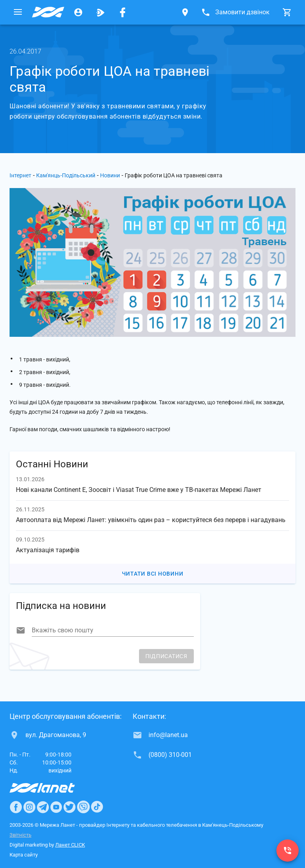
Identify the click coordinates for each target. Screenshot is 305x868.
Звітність (20, 835)
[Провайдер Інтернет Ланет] (51, 788)
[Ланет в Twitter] (69, 807)
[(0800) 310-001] (288, 851)
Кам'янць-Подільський (66, 175)
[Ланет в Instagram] (29, 807)
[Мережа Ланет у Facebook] (123, 12)
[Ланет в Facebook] (16, 807)
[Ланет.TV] (100, 12)
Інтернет (20, 175)
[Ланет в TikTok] (97, 807)
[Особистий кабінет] (78, 12)
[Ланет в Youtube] (56, 807)
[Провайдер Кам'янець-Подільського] (48, 12)
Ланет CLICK (70, 845)
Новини (110, 175)
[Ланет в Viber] (83, 807)
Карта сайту (24, 855)
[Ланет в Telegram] (43, 807)
